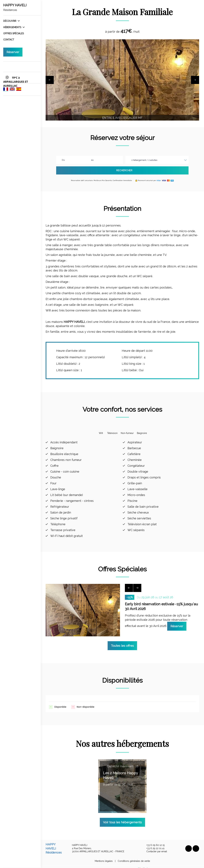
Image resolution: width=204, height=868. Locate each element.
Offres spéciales (14, 33)
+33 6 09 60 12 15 (154, 840)
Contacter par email (155, 846)
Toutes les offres (122, 640)
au (92, 160)
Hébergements (14, 27)
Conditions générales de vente (134, 856)
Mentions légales (104, 856)
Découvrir (11, 21)
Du (63, 160)
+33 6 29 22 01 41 (154, 843)
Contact (9, 40)
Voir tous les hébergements (122, 817)
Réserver (13, 52)
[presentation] (50, 80)
